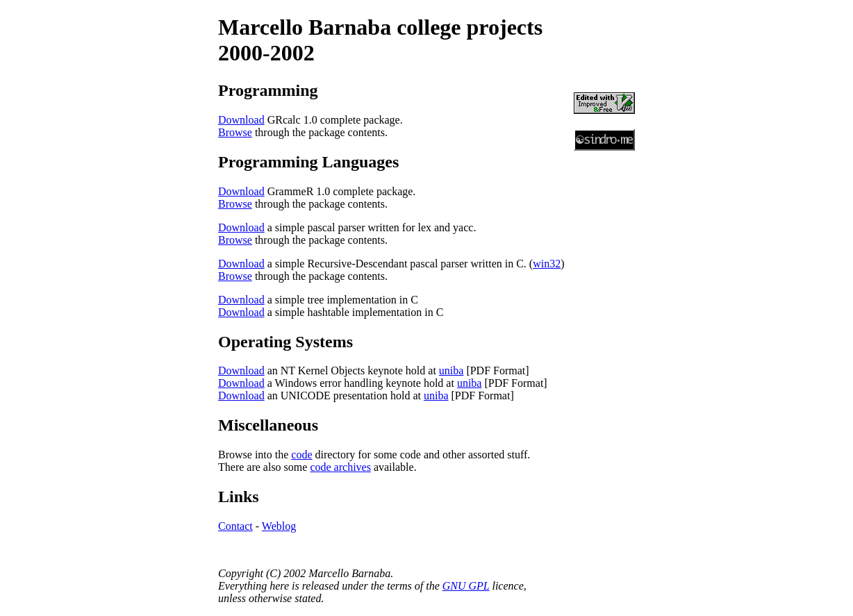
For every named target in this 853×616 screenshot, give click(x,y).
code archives (340, 467)
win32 (547, 264)
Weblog (279, 526)
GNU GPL (466, 586)
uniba (452, 371)
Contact (235, 526)
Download (241, 120)
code (301, 455)
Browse (235, 132)
